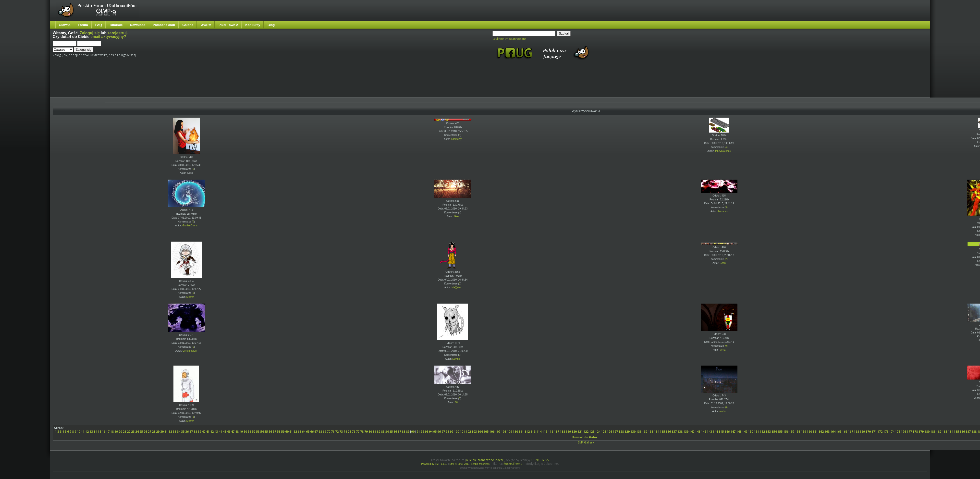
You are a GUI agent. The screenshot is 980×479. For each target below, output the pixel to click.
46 (229, 432)
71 (333, 432)
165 (839, 432)
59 (283, 432)
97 (443, 432)
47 (233, 432)
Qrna (723, 350)
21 (124, 432)
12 (87, 432)
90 (413, 432)
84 (387, 432)
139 (686, 432)
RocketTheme (513, 464)
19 (116, 432)
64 (304, 432)
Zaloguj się (90, 33)
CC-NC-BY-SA (540, 460)
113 (533, 432)
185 (956, 432)
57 (274, 432)
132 (645, 432)
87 (399, 432)
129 (627, 432)
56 (270, 432)
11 (83, 432)
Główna (65, 25)
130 (633, 432)
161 (815, 432)
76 (354, 432)
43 (216, 432)
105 (486, 432)
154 (774, 432)
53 (258, 432)
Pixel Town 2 (228, 25)
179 (921, 432)
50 (245, 432)
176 (903, 432)
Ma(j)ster (456, 288)
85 (391, 432)
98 (447, 432)
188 (974, 432)
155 (780, 432)
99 (452, 432)
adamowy (456, 139)
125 (604, 432)
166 (845, 432)
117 (557, 432)
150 (751, 432)
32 (170, 432)
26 (145, 432)
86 (395, 432)
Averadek (723, 211)
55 (266, 432)
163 (827, 432)
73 (341, 432)
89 (408, 432)
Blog (271, 25)
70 (329, 432)
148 (739, 432)
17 (108, 432)
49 (241, 432)
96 (439, 432)
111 (521, 432)
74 (345, 432)
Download (138, 25)
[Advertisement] (145, 83)
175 (898, 432)
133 (651, 432)
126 (609, 432)
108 (504, 432)
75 (349, 432)
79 (366, 432)
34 (179, 432)
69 (324, 432)
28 (154, 432)
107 (498, 432)
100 (457, 432)
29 (158, 432)
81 (374, 432)
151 (756, 432)
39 (199, 432)
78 (362, 432)
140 (692, 432)
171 (874, 432)
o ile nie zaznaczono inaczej (485, 460)
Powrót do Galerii (586, 437)
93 (427, 432)
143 (709, 432)
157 (792, 432)
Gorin (723, 263)
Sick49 (190, 297)
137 (674, 432)
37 (191, 432)
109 (509, 432)
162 (821, 432)
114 (539, 432)
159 (803, 432)
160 (809, 432)
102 (468, 432)
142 (704, 432)
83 (383, 432)
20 (120, 432)
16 (104, 432)
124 (598, 432)
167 (851, 432)
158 (798, 432)
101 (462, 432)
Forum (83, 25)
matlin (723, 411)
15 (99, 432)
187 (968, 432)
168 (856, 432)
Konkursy (253, 25)
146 (727, 432)
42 (212, 432)
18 (112, 432)
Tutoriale (116, 25)
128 (621, 432)
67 (316, 432)
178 (915, 432)
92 (422, 432)
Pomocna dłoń (164, 25)
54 (262, 432)
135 (662, 432)
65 (308, 432)
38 (195, 432)
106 (492, 432)
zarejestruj (117, 33)
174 (892, 432)
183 (945, 432)
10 (79, 432)
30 (162, 432)
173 (886, 432)
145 (721, 432)
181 (933, 432)
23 (133, 432)
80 (370, 432)
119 (568, 432)
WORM (206, 25)
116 (551, 432)
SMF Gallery (586, 442)
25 (141, 432)
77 (358, 432)
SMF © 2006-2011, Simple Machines (470, 464)
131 (639, 432)
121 (580, 432)
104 (480, 432)
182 (939, 432)
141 (698, 432)
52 (254, 432)
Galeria (188, 25)
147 (733, 432)
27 (149, 432)
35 (183, 432)
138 (680, 432)
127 (615, 432)
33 (174, 432)
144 (715, 432)
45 (224, 432)
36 (187, 432)
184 (950, 432)
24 (137, 432)
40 (204, 432)
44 (220, 432)
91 (418, 432)
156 (786, 432)
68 (320, 432)
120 (574, 432)
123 (592, 432)
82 (379, 432)
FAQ (99, 25)
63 (299, 432)
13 (91, 432)
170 (868, 432)
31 (166, 432)
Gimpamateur (190, 351)
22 (129, 432)
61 (291, 432)
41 (208, 432)
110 (515, 432)
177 (909, 432)
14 (95, 432)
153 (768, 432)
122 (586, 432)
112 (527, 432)
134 (656, 432)
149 (745, 432)
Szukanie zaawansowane (509, 39)
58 (279, 432)
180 (927, 432)
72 (337, 432)
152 (762, 432)
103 (474, 432)
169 (862, 432)
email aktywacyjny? (108, 37)
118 (562, 432)
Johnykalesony (723, 151)
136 (668, 432)
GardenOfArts (190, 226)
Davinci (456, 359)
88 (456, 402)
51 (249, 432)
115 (545, 432)
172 (880, 432)
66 (312, 432)
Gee (456, 216)
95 (435, 432)
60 (287, 432)
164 (833, 432)
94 (431, 432)
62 (295, 432)
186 (962, 432)
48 (237, 432)
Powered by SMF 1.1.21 (434, 464)
